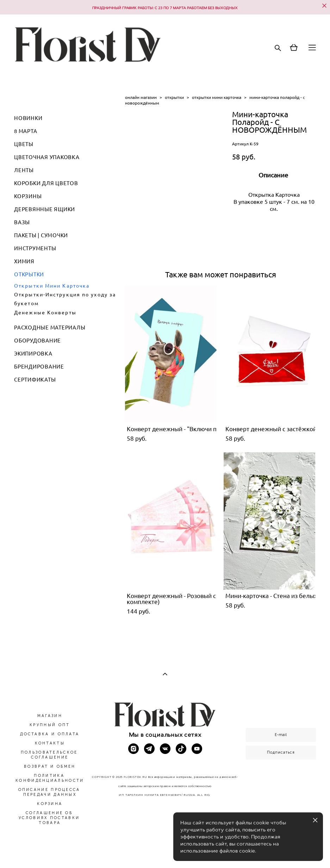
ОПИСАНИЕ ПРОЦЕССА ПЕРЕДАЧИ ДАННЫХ (49, 792)
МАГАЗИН (50, 716)
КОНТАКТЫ (50, 743)
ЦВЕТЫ (24, 144)
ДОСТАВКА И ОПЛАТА (50, 734)
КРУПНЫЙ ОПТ (50, 725)
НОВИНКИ (28, 118)
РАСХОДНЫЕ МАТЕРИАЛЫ (50, 328)
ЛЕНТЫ (24, 170)
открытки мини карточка (217, 97)
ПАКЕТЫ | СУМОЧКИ (41, 235)
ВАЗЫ (22, 222)
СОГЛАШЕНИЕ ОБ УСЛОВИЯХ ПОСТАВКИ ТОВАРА (49, 818)
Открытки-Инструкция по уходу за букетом (65, 299)
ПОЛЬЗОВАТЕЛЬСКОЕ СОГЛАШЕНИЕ (49, 755)
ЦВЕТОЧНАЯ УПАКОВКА (47, 157)
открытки (174, 97)
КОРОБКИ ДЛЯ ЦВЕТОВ (46, 183)
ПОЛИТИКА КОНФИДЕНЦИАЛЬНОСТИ (50, 778)
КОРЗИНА (50, 804)
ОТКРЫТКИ (29, 274)
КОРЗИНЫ (28, 196)
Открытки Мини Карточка (52, 286)
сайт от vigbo (165, 851)
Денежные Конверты (45, 313)
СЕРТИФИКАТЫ (35, 380)
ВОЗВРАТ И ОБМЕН (50, 766)
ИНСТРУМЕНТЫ (35, 248)
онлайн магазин (141, 97)
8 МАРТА (26, 131)
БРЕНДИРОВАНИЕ (39, 367)
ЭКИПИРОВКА (33, 354)
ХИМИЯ (24, 261)
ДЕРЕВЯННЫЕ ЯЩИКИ (45, 209)
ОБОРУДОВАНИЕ (38, 341)
